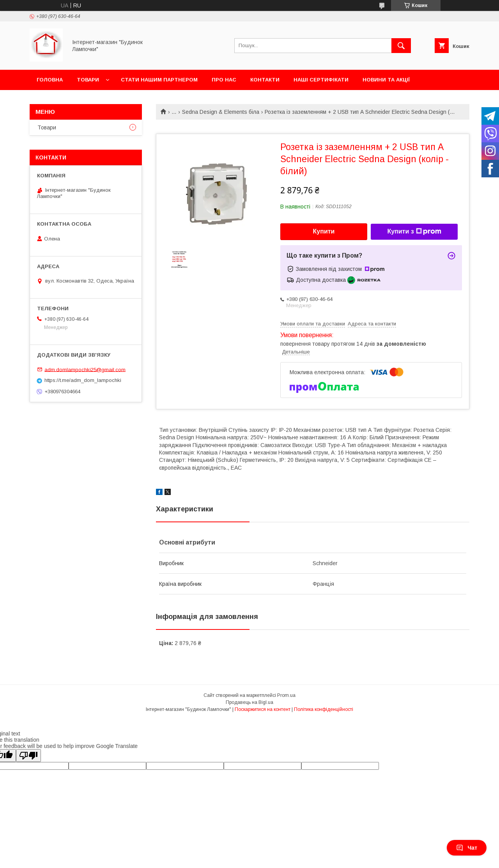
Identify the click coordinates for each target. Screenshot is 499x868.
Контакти (265, 80)
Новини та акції (386, 80)
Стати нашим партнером (159, 80)
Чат (467, 848)
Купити (324, 231)
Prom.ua (286, 695)
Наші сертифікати (321, 80)
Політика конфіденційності (324, 709)
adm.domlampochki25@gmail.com (85, 369)
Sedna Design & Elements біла (221, 112)
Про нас (224, 80)
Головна (50, 80)
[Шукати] (401, 46)
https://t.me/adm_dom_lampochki (83, 380)
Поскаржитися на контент (263, 709)
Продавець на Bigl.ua (249, 702)
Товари (88, 80)
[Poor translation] (28, 756)
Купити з (414, 232)
